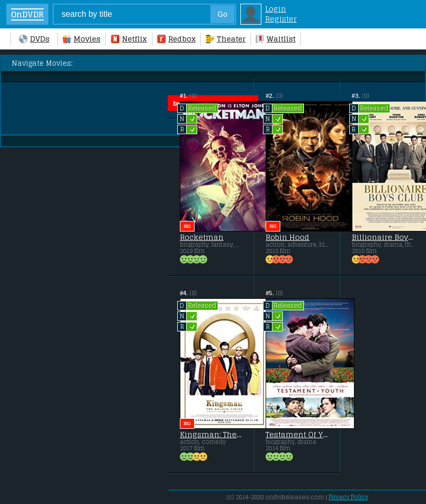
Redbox (176, 39)
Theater (226, 39)
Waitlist (276, 39)
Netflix (129, 39)
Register (281, 19)
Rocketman (202, 237)
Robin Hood (287, 237)
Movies (82, 39)
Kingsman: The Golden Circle (211, 435)
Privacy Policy (348, 497)
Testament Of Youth (297, 435)
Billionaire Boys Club (383, 237)
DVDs (34, 39)
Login (276, 9)
